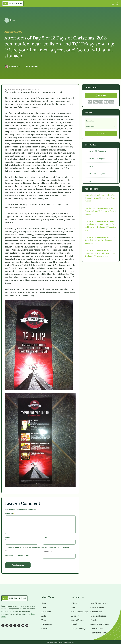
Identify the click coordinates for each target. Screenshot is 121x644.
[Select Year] (101, 121)
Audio (44, 616)
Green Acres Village (80, 612)
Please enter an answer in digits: (18, 555)
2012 (91, 166)
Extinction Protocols (99, 616)
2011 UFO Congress (97, 158)
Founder (94, 620)
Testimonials (47, 624)
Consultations (96, 612)
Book (74, 608)
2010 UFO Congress (98, 151)
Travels (74, 624)
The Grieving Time (98, 633)
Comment (10, 514)
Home (44, 603)
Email (45, 537)
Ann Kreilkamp (15, 67)
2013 (91, 181)
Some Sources (97, 629)
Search (101, 133)
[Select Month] (101, 127)
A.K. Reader (46, 612)
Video (44, 620)
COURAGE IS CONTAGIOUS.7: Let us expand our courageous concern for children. (100, 224)
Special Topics (78, 620)
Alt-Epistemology (79, 629)
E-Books (75, 603)
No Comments (32, 66)
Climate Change (97, 608)
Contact (45, 629)
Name (8, 537)
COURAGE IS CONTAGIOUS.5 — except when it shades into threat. (99, 252)
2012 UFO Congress (97, 173)
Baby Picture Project (99, 603)
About (44, 608)
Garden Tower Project (100, 624)
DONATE (101, 95)
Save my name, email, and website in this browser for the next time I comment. (39, 547)
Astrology (75, 616)
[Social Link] (3, 626)
